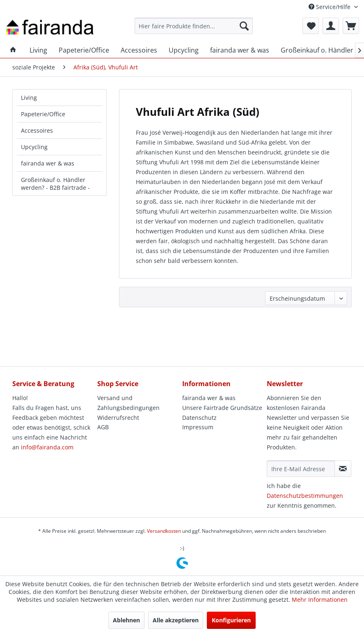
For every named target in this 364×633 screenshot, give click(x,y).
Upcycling (34, 147)
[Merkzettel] (311, 26)
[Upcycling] (184, 50)
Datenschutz (199, 418)
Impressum (198, 427)
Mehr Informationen (320, 600)
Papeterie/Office (43, 114)
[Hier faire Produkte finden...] (194, 26)
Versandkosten (164, 531)
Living (29, 98)
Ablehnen (126, 620)
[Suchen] (244, 26)
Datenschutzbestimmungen (305, 496)
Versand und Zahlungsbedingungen (128, 403)
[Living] (38, 50)
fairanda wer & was (48, 163)
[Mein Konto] (331, 26)
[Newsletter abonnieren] (343, 469)
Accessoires (37, 130)
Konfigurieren (231, 620)
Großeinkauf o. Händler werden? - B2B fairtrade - (55, 184)
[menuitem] (194, 26)
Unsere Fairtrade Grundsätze (222, 408)
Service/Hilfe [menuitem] (330, 7)
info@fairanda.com (47, 447)
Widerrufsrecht (118, 418)
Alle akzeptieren (176, 620)
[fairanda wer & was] (240, 50)
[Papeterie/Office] (84, 50)
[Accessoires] (139, 50)
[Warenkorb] (351, 26)
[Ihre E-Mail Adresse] (301, 469)
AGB (103, 427)
